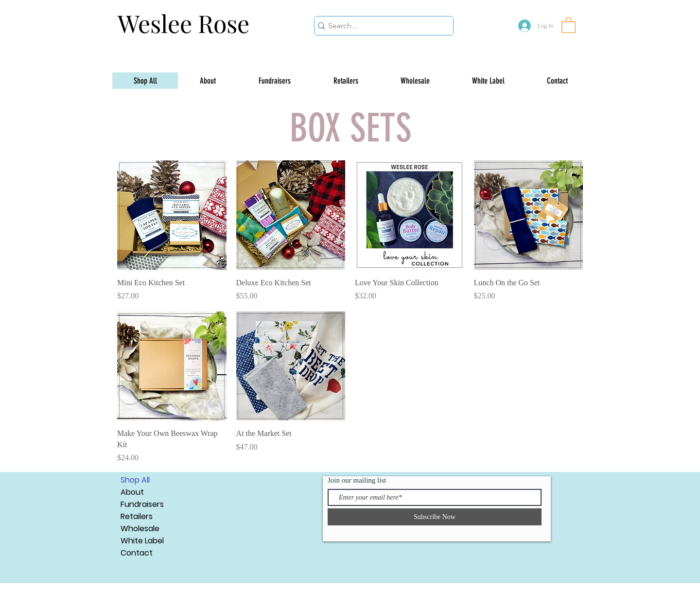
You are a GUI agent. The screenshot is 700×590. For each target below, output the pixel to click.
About (132, 492)
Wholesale (140, 529)
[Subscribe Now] (435, 517)
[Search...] (380, 26)
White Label (142, 541)
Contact (137, 553)
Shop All (135, 480)
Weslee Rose (184, 23)
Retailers (137, 516)
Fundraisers (142, 504)
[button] (569, 25)
